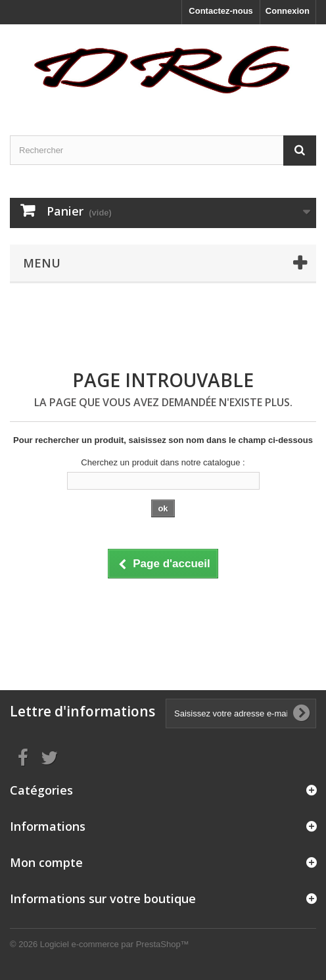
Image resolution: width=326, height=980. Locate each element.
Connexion (288, 11)
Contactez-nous (221, 11)
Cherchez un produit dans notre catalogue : (163, 462)
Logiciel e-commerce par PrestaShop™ (115, 944)
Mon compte (46, 862)
